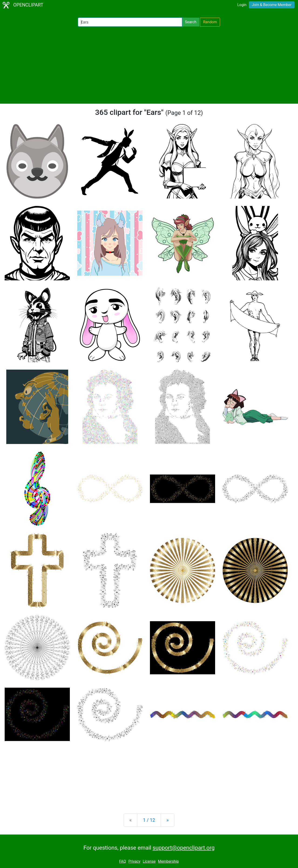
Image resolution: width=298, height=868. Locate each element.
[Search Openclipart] (130, 22)
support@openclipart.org (183, 848)
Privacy (134, 861)
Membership (168, 861)
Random (210, 22)
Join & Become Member (272, 5)
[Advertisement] (149, 65)
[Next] (168, 820)
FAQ (123, 861)
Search (191, 22)
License (149, 861)
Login (242, 5)
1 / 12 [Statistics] (149, 820)
